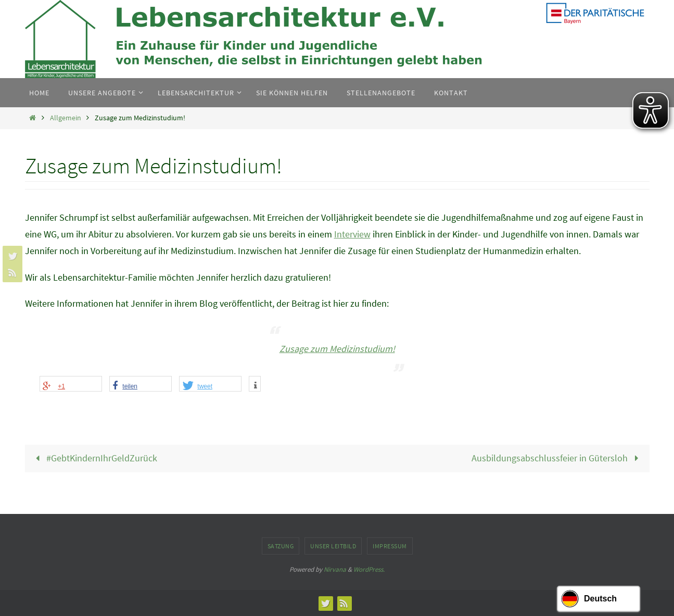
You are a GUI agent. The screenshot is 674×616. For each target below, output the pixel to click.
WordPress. (369, 569)
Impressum (390, 546)
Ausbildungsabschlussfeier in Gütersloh (557, 458)
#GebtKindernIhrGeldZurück (94, 458)
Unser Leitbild (333, 546)
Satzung (281, 546)
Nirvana (335, 569)
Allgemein (66, 118)
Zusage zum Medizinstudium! (337, 349)
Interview (352, 234)
